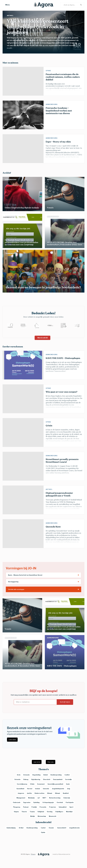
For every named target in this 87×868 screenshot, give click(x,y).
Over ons (51, 762)
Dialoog (26, 779)
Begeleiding (37, 775)
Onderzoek (17, 802)
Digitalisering (36, 779)
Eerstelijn (69, 779)
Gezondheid (20, 789)
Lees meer (12, 740)
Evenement (41, 784)
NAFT (44, 798)
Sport (71, 807)
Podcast (26, 807)
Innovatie (46, 789)
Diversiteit (47, 779)
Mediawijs (31, 798)
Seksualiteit (63, 807)
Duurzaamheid (58, 779)
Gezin (68, 784)
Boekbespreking (32, 828)
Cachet (43, 828)
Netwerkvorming (55, 798)
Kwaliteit (66, 793)
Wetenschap (42, 816)
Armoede (26, 775)
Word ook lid (42, 338)
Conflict (67, 775)
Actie (19, 775)
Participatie (70, 802)
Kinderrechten (39, 793)
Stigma (16, 812)
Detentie (17, 779)
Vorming (50, 812)
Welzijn (32, 816)
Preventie (43, 807)
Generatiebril (62, 828)
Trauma (32, 812)
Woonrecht (53, 816)
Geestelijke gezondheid (55, 784)
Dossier (52, 828)
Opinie (49, 71)
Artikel (10, 16)
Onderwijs (67, 798)
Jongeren (21, 793)
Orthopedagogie (48, 802)
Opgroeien (27, 802)
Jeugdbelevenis (75, 828)
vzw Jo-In (37, 762)
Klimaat (50, 793)
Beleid (46, 775)
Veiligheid (41, 812)
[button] (5, 5)
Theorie (24, 812)
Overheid (60, 802)
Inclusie (38, 789)
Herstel (30, 789)
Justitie (29, 793)
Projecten (52, 807)
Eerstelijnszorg (22, 784)
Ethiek (32, 784)
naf (39, 798)
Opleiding (36, 802)
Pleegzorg (17, 807)
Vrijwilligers (59, 812)
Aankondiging (52, 104)
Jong (69, 789)
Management (21, 798)
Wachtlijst (69, 812)
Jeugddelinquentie (58, 789)
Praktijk (34, 807)
